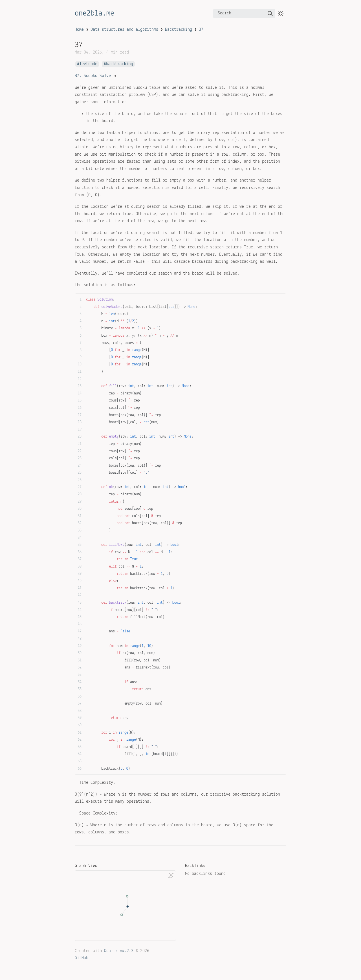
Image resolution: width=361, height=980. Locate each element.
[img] (270, 14)
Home (79, 30)
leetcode (88, 64)
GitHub (82, 958)
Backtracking (179, 30)
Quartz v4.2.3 (119, 951)
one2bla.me (94, 14)
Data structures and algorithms (124, 30)
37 (201, 30)
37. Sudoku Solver (95, 76)
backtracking (119, 64)
